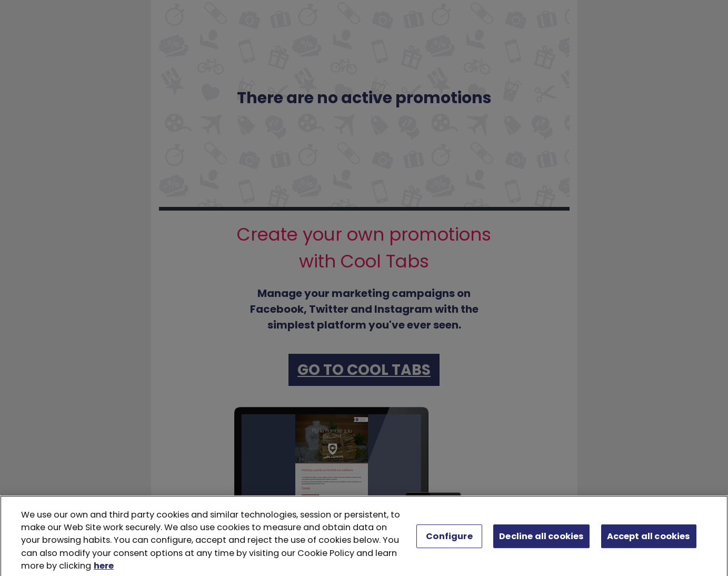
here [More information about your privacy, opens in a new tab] (104, 569)
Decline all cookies (541, 539)
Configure (449, 539)
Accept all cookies (649, 539)
